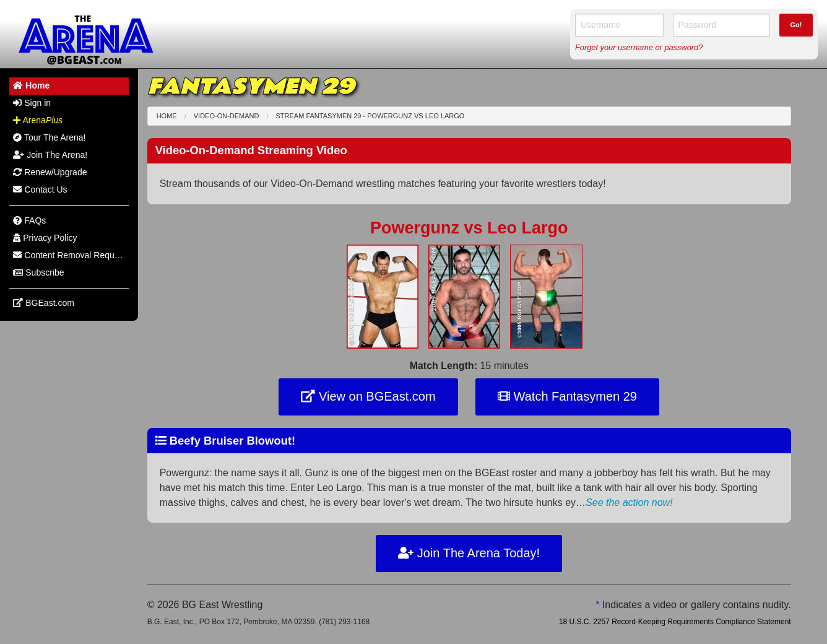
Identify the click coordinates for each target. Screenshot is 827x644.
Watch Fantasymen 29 (567, 396)
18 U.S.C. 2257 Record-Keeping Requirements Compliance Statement (675, 622)
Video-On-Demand (227, 116)
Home (167, 116)
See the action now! (629, 503)
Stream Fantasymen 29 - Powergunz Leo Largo (370, 116)
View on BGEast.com (368, 396)
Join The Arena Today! (469, 553)
